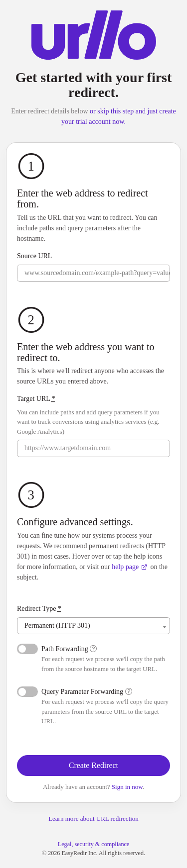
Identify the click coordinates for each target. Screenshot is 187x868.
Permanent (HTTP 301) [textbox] (57, 626)
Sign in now (127, 787)
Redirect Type (39, 609)
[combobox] (93, 626)
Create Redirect (93, 765)
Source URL (34, 256)
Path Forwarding (69, 649)
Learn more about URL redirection (93, 819)
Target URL (36, 399)
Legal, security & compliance (93, 844)
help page (129, 567)
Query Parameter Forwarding (87, 692)
